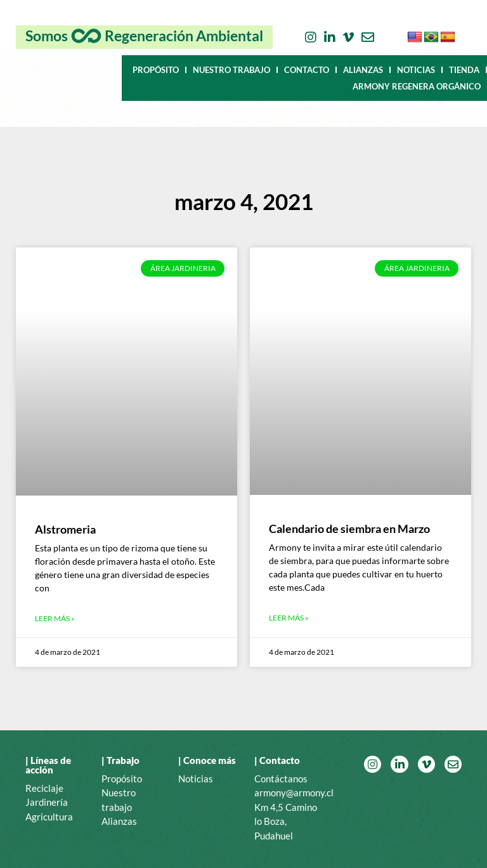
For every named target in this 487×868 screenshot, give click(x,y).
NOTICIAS (416, 70)
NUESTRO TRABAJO (231, 70)
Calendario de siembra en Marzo (349, 529)
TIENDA (464, 70)
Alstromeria (65, 529)
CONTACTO (307, 70)
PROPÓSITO (156, 70)
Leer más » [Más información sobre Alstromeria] (55, 618)
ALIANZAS (363, 70)
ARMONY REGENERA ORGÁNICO (417, 86)
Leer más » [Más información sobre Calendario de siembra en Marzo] (289, 618)
